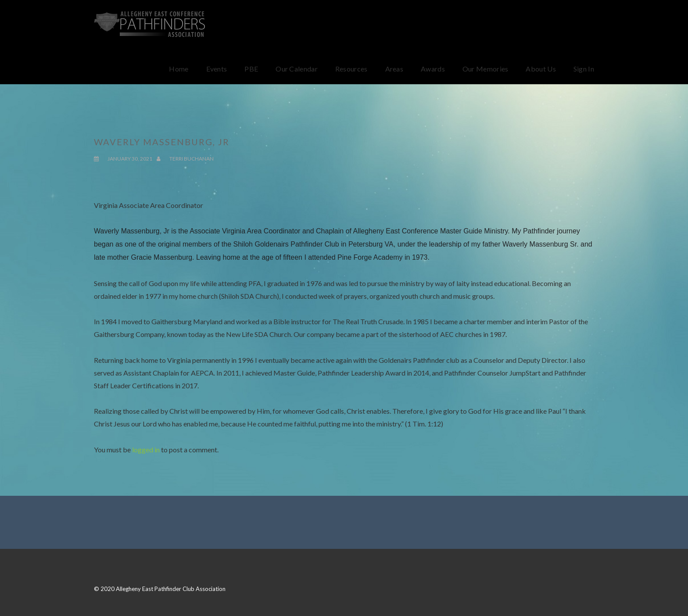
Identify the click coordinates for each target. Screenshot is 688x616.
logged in (146, 449)
